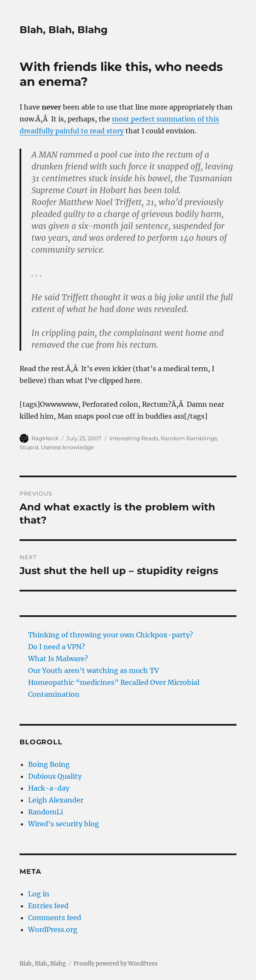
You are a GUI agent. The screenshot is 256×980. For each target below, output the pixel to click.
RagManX (45, 438)
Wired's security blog (64, 824)
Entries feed (48, 906)
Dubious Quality (55, 776)
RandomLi (46, 812)
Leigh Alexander (56, 800)
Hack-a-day (49, 788)
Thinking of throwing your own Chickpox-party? (111, 635)
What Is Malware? (58, 659)
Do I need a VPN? (57, 647)
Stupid (29, 447)
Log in (39, 894)
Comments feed (55, 918)
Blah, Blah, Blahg (64, 30)
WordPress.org (53, 929)
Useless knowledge (67, 447)
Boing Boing (49, 764)
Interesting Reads (134, 438)
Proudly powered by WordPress (116, 964)
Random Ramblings (189, 438)
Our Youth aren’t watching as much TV (94, 670)
